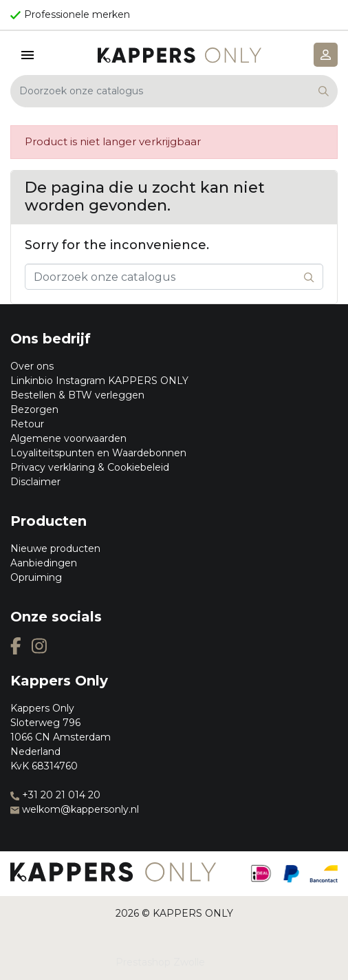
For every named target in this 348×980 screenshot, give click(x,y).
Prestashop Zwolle (160, 962)
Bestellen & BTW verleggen (77, 395)
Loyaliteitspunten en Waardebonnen (98, 453)
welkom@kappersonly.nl (75, 809)
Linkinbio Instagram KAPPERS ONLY (99, 381)
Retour (27, 424)
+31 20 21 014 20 (55, 795)
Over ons (32, 366)
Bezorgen (34, 409)
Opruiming (36, 577)
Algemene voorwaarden (68, 438)
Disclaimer (35, 482)
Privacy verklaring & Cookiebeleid (90, 467)
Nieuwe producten (55, 548)
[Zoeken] (174, 91)
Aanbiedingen (44, 563)
